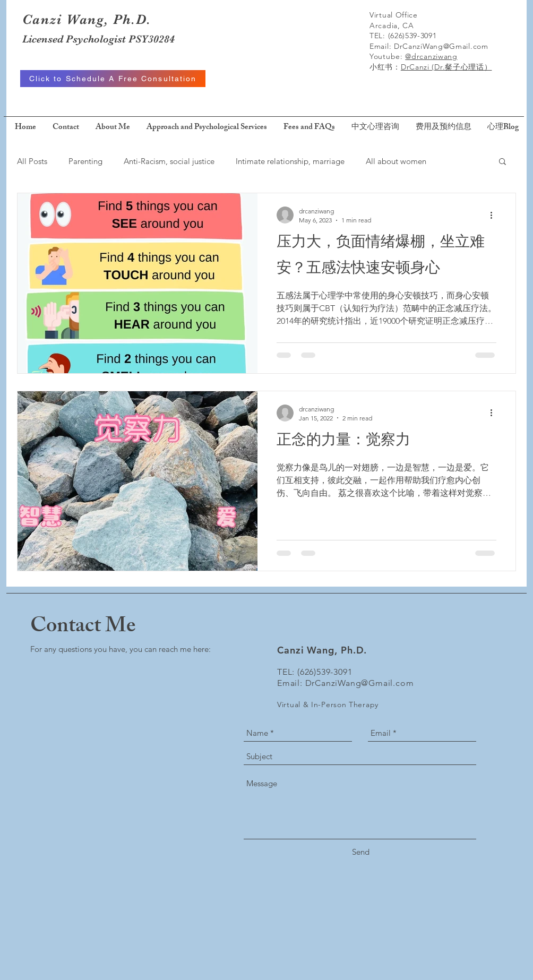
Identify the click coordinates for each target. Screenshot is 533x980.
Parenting (85, 161)
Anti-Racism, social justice (169, 161)
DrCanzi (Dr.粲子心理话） (446, 67)
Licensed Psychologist (75, 39)
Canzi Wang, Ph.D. (87, 19)
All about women (396, 161)
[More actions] (495, 215)
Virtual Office (394, 15)
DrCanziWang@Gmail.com (441, 46)
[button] (502, 162)
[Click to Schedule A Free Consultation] (113, 79)
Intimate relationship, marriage (290, 161)
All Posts (32, 161)
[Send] (361, 852)
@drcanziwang (431, 56)
